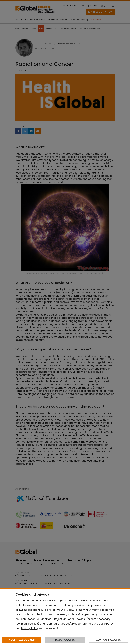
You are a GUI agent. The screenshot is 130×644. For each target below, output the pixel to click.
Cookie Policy (105, 624)
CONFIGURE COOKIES (108, 640)
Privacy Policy (30, 628)
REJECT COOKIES (65, 640)
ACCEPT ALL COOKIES (22, 640)
